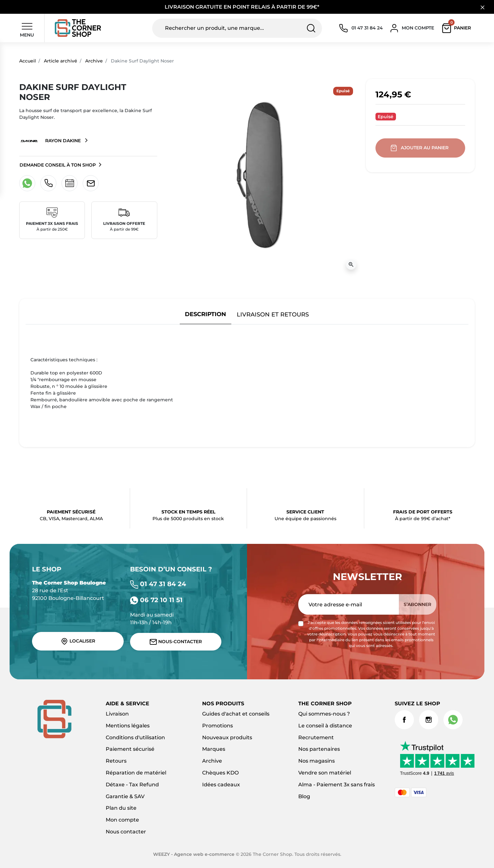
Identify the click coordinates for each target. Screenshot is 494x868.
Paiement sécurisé (130, 749)
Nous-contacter (176, 642)
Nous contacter (126, 832)
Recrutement (316, 737)
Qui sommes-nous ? (324, 714)
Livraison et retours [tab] (273, 314)
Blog (304, 796)
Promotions (218, 726)
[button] (458, 28)
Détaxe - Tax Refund (132, 785)
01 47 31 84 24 (158, 584)
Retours (116, 761)
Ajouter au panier (420, 148)
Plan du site (121, 808)
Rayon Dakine (51, 141)
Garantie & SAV (125, 796)
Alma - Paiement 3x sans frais (337, 785)
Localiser (78, 641)
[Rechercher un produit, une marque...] (237, 28)
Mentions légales (128, 726)
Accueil (28, 61)
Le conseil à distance (325, 726)
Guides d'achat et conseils (236, 714)
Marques (214, 749)
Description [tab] (206, 314)
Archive (94, 61)
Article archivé (61, 61)
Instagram (429, 720)
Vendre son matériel (325, 773)
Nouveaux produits (227, 737)
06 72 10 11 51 (156, 600)
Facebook (404, 720)
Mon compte (122, 820)
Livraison (117, 714)
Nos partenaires (319, 749)
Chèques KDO (220, 773)
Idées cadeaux (221, 785)
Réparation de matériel (136, 773)
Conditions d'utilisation (135, 737)
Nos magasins (317, 761)
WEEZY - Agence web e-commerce (194, 854)
